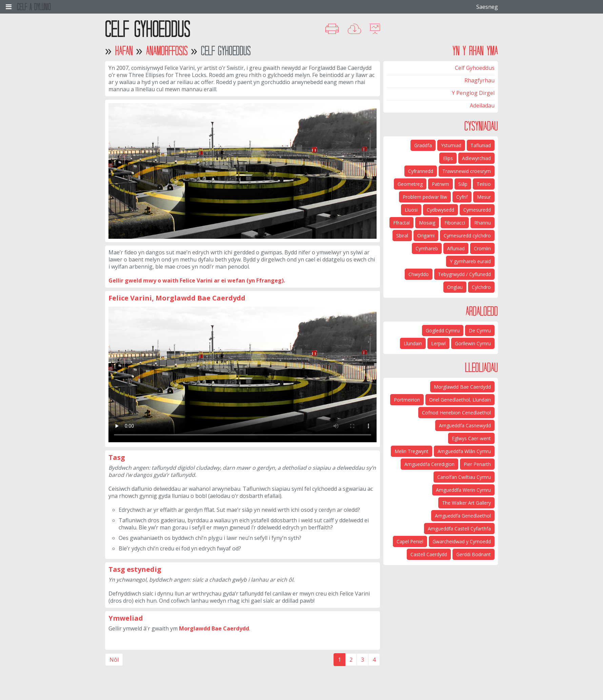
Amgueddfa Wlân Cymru (464, 451)
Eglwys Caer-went (471, 438)
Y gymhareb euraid (470, 261)
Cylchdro (481, 287)
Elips (448, 158)
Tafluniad (481, 145)
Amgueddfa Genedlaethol (463, 516)
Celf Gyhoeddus (475, 68)
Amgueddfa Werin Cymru (463, 490)
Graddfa (423, 145)
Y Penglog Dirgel (473, 93)
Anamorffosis (167, 51)
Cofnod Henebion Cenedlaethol (456, 413)
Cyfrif (462, 197)
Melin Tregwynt (411, 451)
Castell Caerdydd (429, 554)
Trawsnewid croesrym (467, 171)
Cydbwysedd (440, 210)
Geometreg (410, 184)
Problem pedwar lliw (425, 197)
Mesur (484, 197)
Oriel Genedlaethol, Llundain (460, 400)
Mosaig (427, 223)
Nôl (114, 660)
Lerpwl (438, 343)
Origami (426, 236)
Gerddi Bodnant (474, 554)
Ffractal (401, 223)
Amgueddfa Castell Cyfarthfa (459, 529)
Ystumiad (451, 145)
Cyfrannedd (421, 171)
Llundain (413, 343)
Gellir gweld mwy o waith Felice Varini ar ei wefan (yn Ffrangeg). (197, 280)
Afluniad (456, 248)
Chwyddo (419, 274)
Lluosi (411, 210)
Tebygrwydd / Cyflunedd (464, 274)
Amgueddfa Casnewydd (465, 425)
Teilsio (484, 184)
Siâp (463, 184)
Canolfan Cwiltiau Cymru (464, 477)
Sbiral (402, 236)
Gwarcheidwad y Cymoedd (462, 541)
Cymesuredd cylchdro (467, 236)
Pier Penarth (477, 464)
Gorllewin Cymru (473, 343)
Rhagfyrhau (479, 80)
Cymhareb (427, 248)
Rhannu (483, 223)
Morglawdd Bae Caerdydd (214, 628)
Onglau (455, 287)
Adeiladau (482, 105)
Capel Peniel (410, 541)
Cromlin (482, 248)
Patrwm (440, 184)
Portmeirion (407, 400)
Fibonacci (455, 223)
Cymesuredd (477, 210)
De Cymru (480, 330)
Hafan (124, 51)
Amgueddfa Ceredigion (429, 464)
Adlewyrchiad (476, 158)
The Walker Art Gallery (466, 503)
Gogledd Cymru (443, 330)
